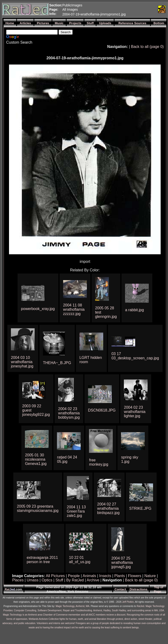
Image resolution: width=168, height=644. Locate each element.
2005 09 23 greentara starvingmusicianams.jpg (38, 508)
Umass (33, 580)
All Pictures (55, 576)
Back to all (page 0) (147, 47)
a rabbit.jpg (134, 310)
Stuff (59, 580)
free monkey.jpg (99, 462)
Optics (47, 580)
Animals (89, 576)
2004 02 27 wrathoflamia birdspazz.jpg (108, 508)
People (74, 576)
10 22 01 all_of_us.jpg (80, 560)
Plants (120, 576)
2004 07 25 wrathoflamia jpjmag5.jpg (122, 563)
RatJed (140, 606)
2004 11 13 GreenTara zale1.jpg (76, 511)
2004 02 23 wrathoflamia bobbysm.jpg (69, 413)
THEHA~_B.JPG (57, 363)
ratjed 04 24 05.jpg (67, 459)
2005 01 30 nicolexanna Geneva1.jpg (36, 459)
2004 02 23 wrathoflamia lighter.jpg (135, 412)
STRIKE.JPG (140, 508)
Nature (150, 576)
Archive (93, 580)
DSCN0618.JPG (102, 410)
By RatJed (75, 580)
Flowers (135, 576)
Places (18, 580)
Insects (105, 576)
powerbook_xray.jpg (38, 309)
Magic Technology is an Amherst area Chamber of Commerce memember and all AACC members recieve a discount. (64, 615)
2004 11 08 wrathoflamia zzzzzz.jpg (74, 309)
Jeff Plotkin (128, 602)
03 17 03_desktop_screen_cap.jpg (135, 356)
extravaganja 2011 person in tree (42, 560)
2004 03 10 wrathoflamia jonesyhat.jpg (22, 362)
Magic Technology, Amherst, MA (73, 606)
